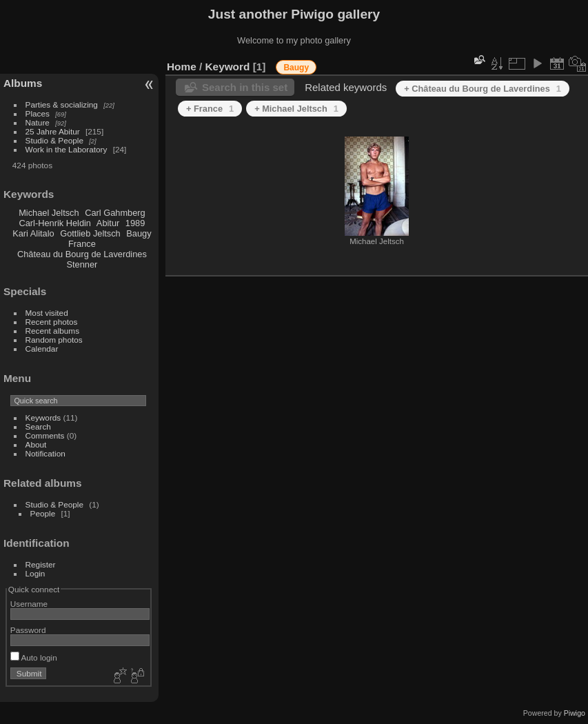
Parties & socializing (62, 104)
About (36, 444)
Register (41, 564)
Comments (45, 435)
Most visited (47, 313)
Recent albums (52, 331)
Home (182, 67)
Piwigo (575, 713)
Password (28, 630)
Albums (23, 83)
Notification (45, 453)
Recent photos (52, 322)
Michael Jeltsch (49, 213)
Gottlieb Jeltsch (90, 233)
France (82, 244)
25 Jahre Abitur (53, 131)
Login (36, 573)
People (43, 513)
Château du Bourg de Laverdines (82, 254)
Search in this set (245, 87)
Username (29, 604)
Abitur (108, 223)
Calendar (42, 349)
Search (38, 426)
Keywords (43, 418)
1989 (135, 223)
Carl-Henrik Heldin (55, 223)
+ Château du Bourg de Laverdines (483, 89)
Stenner (82, 264)
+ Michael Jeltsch (296, 109)
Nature (38, 122)
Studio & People (54, 140)
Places (38, 113)
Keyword (228, 67)
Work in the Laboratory (67, 149)
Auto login (34, 657)
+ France (210, 109)
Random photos (54, 340)
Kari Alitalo (33, 233)
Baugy (139, 233)
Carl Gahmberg (115, 213)
